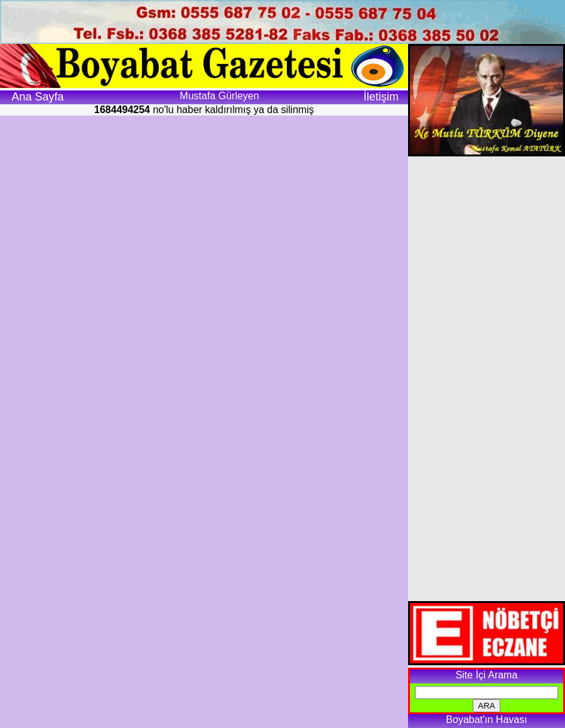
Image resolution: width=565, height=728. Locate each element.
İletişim (381, 97)
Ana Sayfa (37, 97)
